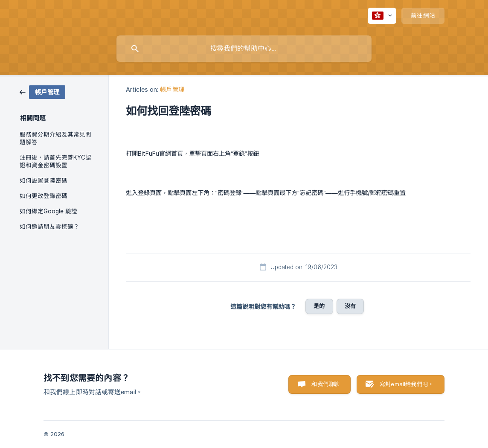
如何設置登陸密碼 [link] (44, 180)
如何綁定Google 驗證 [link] (48, 211)
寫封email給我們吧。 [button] (407, 384)
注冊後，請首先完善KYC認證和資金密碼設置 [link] (55, 161)
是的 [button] (319, 306)
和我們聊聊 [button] (325, 384)
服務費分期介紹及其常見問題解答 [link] (55, 138)
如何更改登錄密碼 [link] (44, 196)
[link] (42, 92)
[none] (382, 16)
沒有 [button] (350, 306)
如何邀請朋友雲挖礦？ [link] (49, 227)
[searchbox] (244, 49)
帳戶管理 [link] (172, 89)
